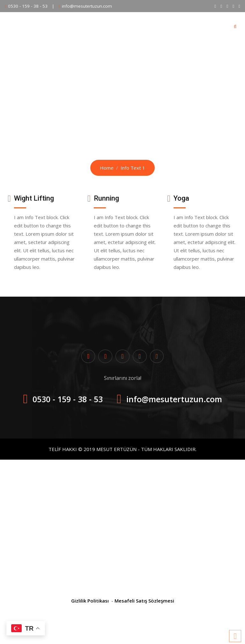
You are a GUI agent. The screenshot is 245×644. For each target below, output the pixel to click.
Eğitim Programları (89, 26)
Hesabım (175, 55)
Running (106, 198)
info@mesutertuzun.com (87, 6)
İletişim (204, 55)
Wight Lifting (34, 198)
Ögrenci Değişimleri (188, 26)
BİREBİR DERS (138, 26)
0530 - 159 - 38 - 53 (28, 6)
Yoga (181, 198)
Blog (149, 55)
